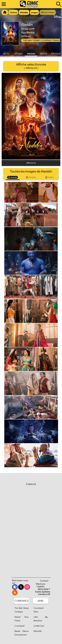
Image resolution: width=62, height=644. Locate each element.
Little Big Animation (41, 619)
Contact (44, 581)
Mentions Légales (41, 585)
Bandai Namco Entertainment (22, 633)
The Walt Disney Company (22, 610)
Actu (6, 54)
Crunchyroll (20, 626)
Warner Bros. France (22, 619)
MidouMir (38, 631)
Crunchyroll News (39, 610)
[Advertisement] (31, 527)
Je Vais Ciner (39, 626)
